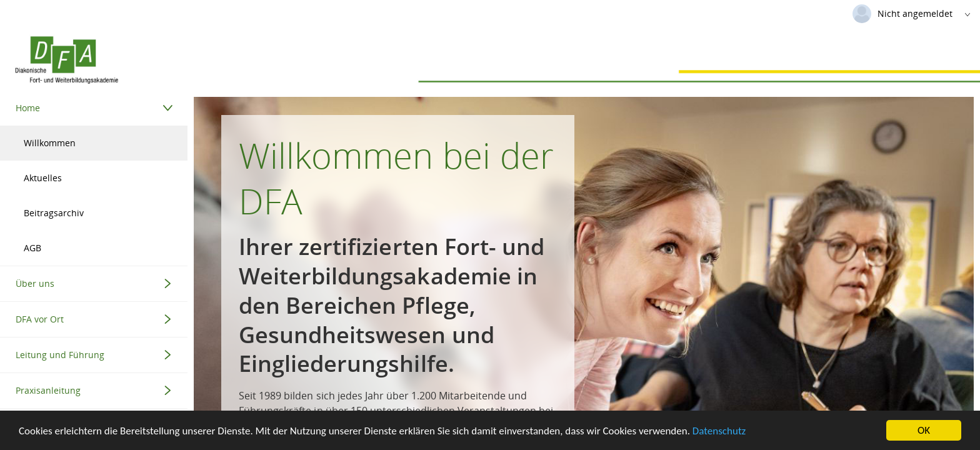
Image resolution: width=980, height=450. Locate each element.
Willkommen (50, 143)
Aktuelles (43, 178)
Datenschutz (719, 432)
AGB (32, 248)
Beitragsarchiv (54, 213)
